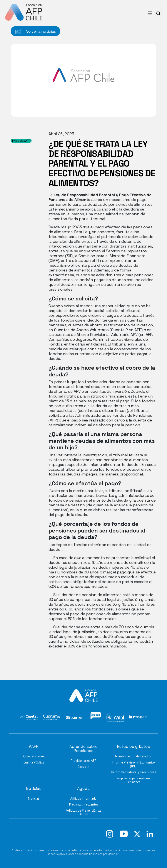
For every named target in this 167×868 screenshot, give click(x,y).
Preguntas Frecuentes (83, 804)
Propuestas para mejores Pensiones (133, 780)
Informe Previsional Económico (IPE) (133, 764)
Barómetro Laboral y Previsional (133, 772)
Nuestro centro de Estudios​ (133, 756)
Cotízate (83, 767)
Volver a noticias (35, 31)
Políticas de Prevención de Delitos (83, 812)
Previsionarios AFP (83, 761)
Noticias (34, 799)
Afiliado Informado (83, 799)
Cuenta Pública (34, 762)
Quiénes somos (34, 756)
